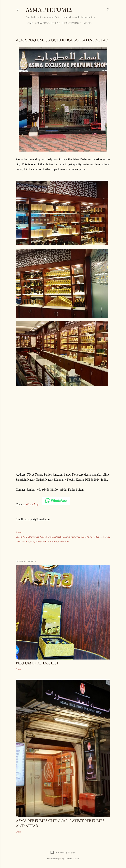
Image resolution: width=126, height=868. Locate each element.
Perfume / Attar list (37, 663)
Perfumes (65, 541)
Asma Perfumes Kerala (98, 537)
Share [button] (19, 532)
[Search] (108, 9)
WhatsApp (32, 504)
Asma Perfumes (49, 10)
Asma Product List (47, 23)
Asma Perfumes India (75, 537)
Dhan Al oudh (23, 541)
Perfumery (53, 541)
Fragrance (35, 541)
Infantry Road (72, 23)
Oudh (44, 541)
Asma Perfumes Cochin (52, 537)
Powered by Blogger (63, 852)
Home (29, 23)
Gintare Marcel (72, 859)
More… (88, 23)
